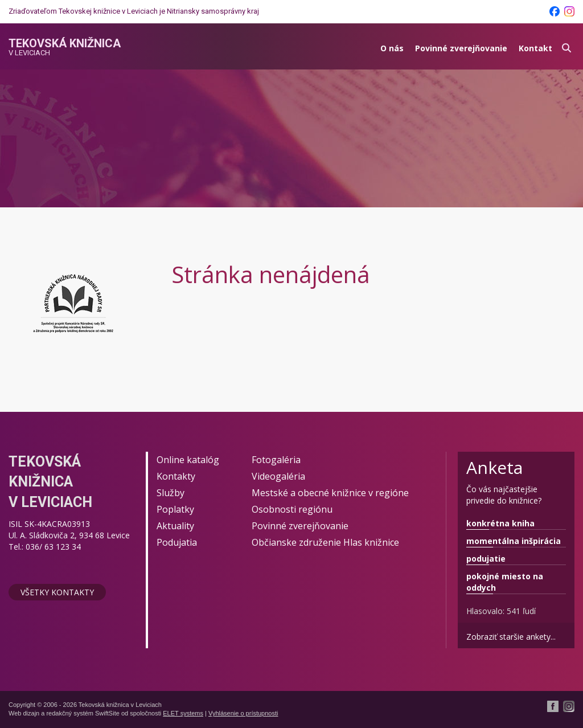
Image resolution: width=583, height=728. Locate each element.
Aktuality (175, 526)
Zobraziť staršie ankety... (511, 637)
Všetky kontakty (57, 592)
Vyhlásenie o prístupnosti (243, 713)
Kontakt (535, 48)
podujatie (486, 559)
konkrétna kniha (500, 523)
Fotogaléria (276, 460)
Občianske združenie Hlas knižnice (325, 542)
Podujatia (177, 542)
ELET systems (183, 713)
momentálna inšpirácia (514, 541)
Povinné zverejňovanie (461, 48)
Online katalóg (188, 460)
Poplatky (175, 509)
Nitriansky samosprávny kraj (213, 11)
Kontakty (176, 476)
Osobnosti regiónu (292, 509)
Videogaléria (278, 476)
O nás (392, 48)
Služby (171, 493)
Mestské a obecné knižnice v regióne (330, 493)
